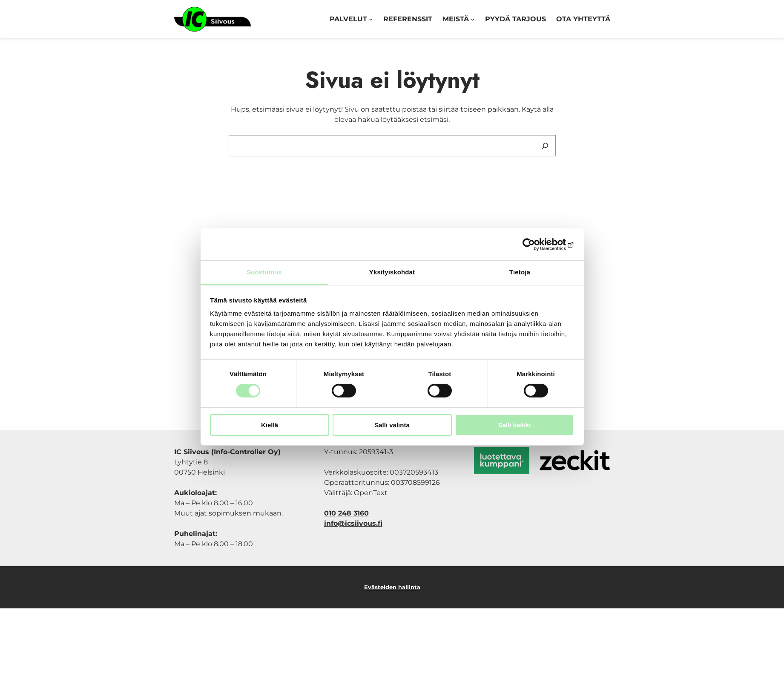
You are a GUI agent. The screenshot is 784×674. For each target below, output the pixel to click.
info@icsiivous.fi (353, 523)
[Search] (545, 146)
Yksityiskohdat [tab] (392, 272)
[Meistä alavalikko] (473, 19)
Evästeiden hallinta (392, 587)
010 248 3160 (346, 513)
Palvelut (348, 19)
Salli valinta (392, 425)
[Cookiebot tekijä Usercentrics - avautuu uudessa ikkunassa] (537, 244)
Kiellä (270, 425)
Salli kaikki (515, 425)
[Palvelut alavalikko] (371, 19)
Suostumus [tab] (264, 272)
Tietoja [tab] (520, 272)
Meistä (456, 19)
